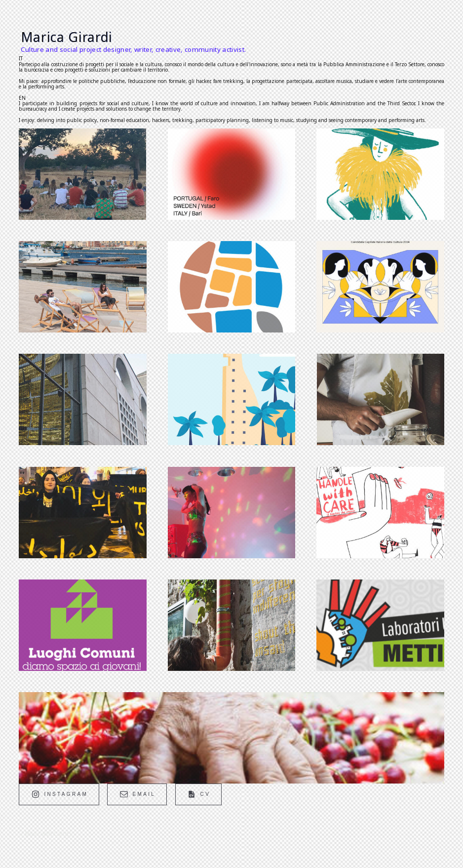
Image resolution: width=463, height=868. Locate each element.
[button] (59, 794)
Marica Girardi (67, 37)
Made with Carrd (46, 834)
